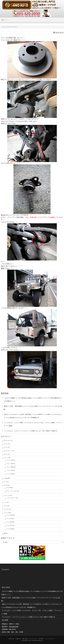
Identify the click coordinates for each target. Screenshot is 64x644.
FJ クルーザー (7, 440)
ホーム (3, 27)
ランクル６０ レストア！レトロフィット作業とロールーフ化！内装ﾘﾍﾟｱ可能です (31, 431)
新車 (5, 533)
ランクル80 (9, 529)
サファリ (6, 454)
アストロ (14, 27)
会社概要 (41, 639)
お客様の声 (18, 639)
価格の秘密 (25, 639)
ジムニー (6, 458)
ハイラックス (7, 495)
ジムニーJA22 (10, 470)
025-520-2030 (14, 627)
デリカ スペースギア (12, 491)
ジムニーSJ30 (10, 474)
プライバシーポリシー (50, 639)
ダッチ (5, 482)
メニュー (5, 20)
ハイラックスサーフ (11, 498)
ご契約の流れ (11, 639)
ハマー (5, 502)
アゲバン (6, 444)
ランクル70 (9, 525)
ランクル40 (9, 519)
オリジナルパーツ (8, 451)
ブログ (8, 27)
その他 (5, 478)
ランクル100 (9, 515)
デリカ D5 (9, 488)
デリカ (5, 485)
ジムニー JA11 (10, 460)
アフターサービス (33, 639)
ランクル (6, 513)
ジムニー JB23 (10, 467)
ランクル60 (9, 522)
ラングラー (6, 509)
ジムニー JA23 (10, 464)
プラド (5, 506)
